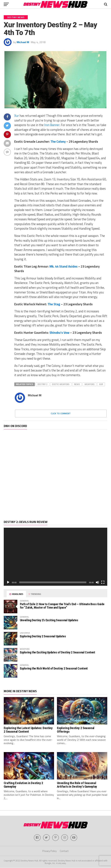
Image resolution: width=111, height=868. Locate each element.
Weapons (89, 384)
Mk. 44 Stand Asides (63, 266)
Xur (17, 116)
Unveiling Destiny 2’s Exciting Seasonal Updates (49, 620)
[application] (55, 557)
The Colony (58, 141)
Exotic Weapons (61, 384)
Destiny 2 (42, 384)
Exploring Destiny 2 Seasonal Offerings (76, 730)
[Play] (8, 582)
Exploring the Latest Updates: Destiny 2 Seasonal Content (28, 730)
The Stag (54, 304)
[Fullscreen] (103, 582)
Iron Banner (52, 125)
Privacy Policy (49, 851)
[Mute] (97, 582)
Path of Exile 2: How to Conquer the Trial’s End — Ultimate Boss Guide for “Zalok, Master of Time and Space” (62, 606)
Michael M (23, 42)
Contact (64, 851)
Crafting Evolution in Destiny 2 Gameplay (23, 785)
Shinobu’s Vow (59, 333)
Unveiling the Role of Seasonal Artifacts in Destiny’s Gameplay (77, 785)
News (77, 384)
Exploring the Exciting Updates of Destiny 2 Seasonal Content (58, 652)
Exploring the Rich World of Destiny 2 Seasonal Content (54, 668)
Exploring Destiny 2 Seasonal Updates (43, 636)
